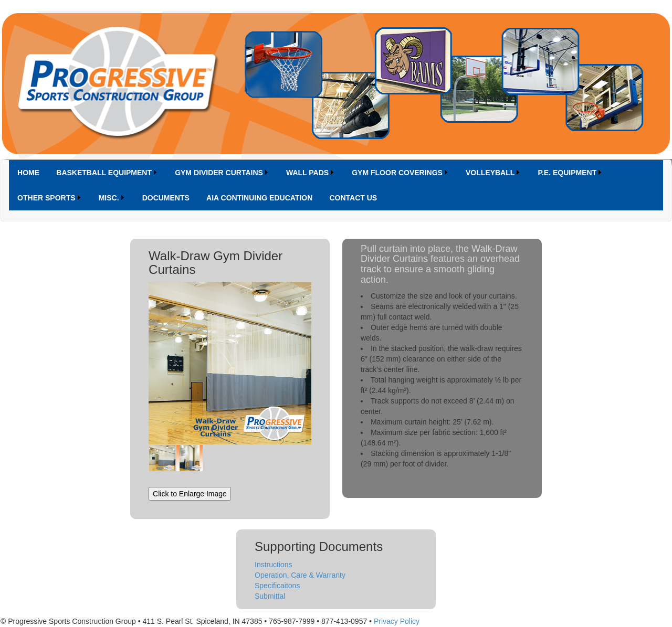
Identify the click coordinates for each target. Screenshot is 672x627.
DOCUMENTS (166, 198)
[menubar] (336, 185)
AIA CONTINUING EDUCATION (259, 198)
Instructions (274, 565)
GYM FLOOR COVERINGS (397, 173)
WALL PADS (307, 173)
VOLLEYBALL (490, 173)
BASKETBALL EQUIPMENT (104, 173)
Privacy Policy (397, 621)
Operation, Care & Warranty (300, 575)
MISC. (109, 198)
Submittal (270, 596)
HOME (28, 173)
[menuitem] (28, 173)
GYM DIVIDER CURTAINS (219, 173)
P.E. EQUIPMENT (567, 173)
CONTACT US (353, 198)
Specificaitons (277, 586)
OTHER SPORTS (46, 198)
